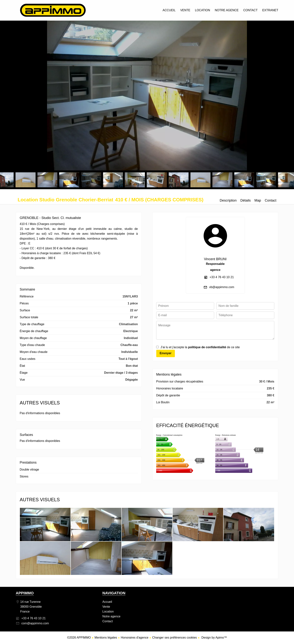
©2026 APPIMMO (79, 638)
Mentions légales (106, 638)
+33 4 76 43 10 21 (222, 277)
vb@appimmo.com (222, 287)
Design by (214, 638)
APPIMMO (25, 593)
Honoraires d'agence (135, 638)
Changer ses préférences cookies (174, 638)
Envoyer (165, 353)
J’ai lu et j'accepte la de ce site (200, 347)
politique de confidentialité (207, 347)
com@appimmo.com (35, 623)
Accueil (53, 10)
